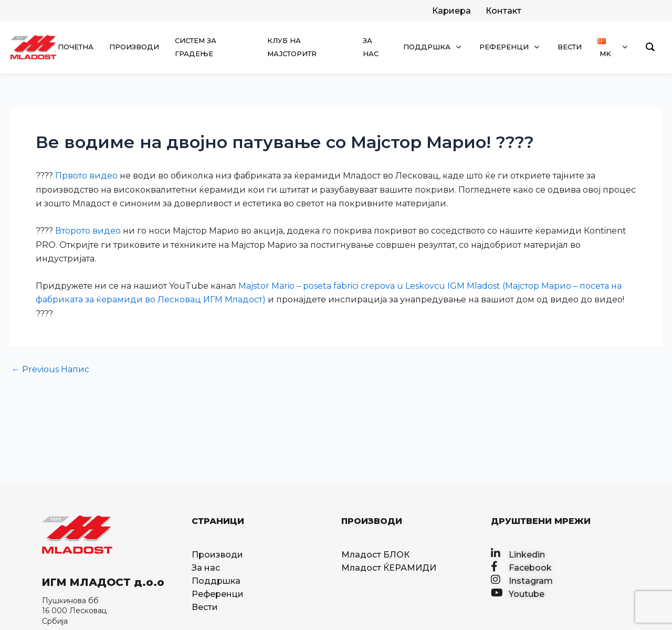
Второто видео (88, 231)
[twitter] (450, 11)
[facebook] (502, 11)
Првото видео (86, 176)
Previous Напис (50, 370)
